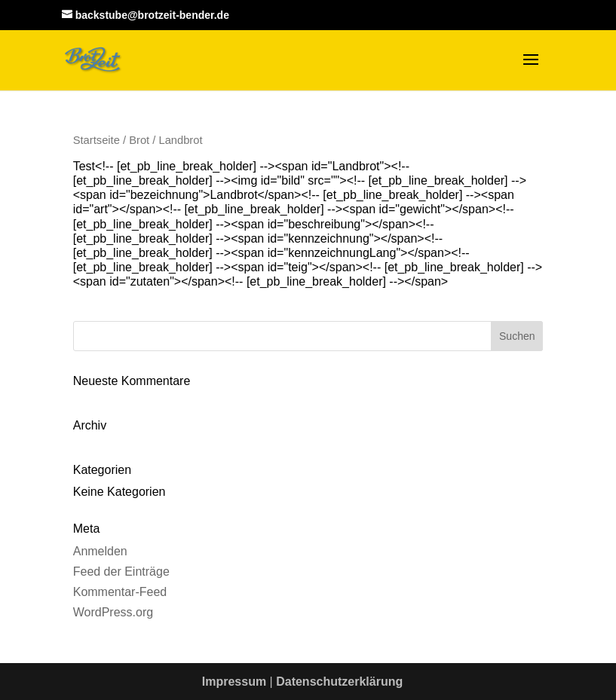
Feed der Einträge (121, 572)
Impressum (234, 682)
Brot (139, 140)
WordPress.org (113, 612)
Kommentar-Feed (120, 592)
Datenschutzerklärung (339, 682)
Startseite (97, 140)
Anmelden (100, 551)
